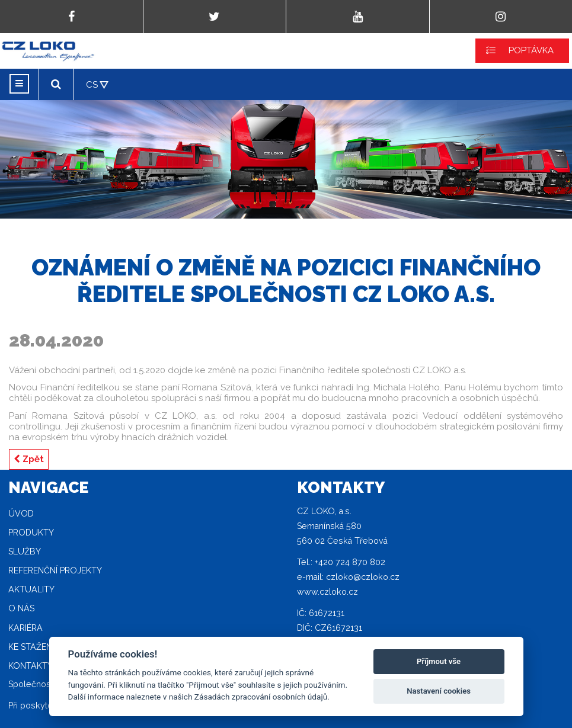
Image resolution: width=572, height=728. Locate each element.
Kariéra (25, 628)
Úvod (21, 514)
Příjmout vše (439, 661)
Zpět (29, 459)
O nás (21, 608)
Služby (25, 551)
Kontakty (31, 666)
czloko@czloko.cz (363, 577)
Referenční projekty (55, 570)
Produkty (31, 533)
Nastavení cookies (439, 691)
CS (92, 85)
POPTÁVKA (531, 50)
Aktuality (31, 589)
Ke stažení (31, 647)
